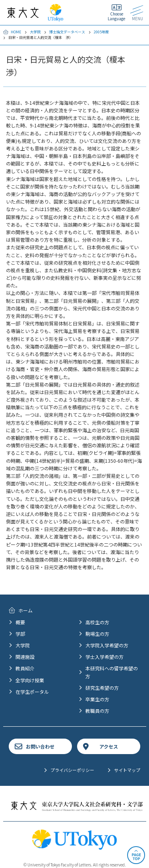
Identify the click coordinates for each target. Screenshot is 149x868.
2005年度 (101, 32)
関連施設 (25, 657)
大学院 (35, 32)
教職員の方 (97, 711)
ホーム (25, 610)
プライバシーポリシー (72, 770)
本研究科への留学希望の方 (112, 672)
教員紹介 (25, 668)
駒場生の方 (97, 634)
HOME (16, 32)
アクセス (109, 746)
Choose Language (116, 16)
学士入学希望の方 (104, 657)
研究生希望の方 (102, 688)
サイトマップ (127, 770)
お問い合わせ (40, 746)
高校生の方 (97, 622)
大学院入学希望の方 (107, 645)
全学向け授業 (30, 680)
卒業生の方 (97, 699)
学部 (20, 634)
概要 (20, 622)
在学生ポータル (32, 692)
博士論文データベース (67, 32)
